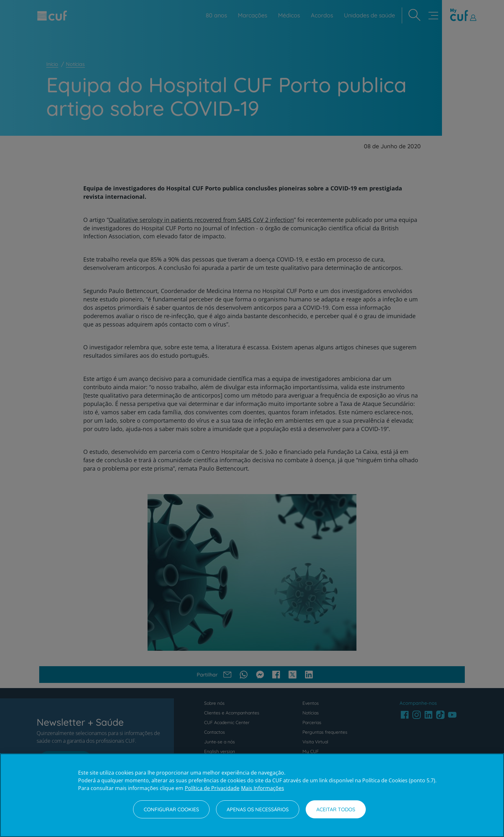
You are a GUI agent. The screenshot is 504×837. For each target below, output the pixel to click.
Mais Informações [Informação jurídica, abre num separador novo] (263, 788)
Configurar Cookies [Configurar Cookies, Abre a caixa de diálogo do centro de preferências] (171, 809)
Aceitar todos (336, 809)
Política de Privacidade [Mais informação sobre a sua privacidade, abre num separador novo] (212, 788)
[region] (252, 795)
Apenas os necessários (258, 809)
